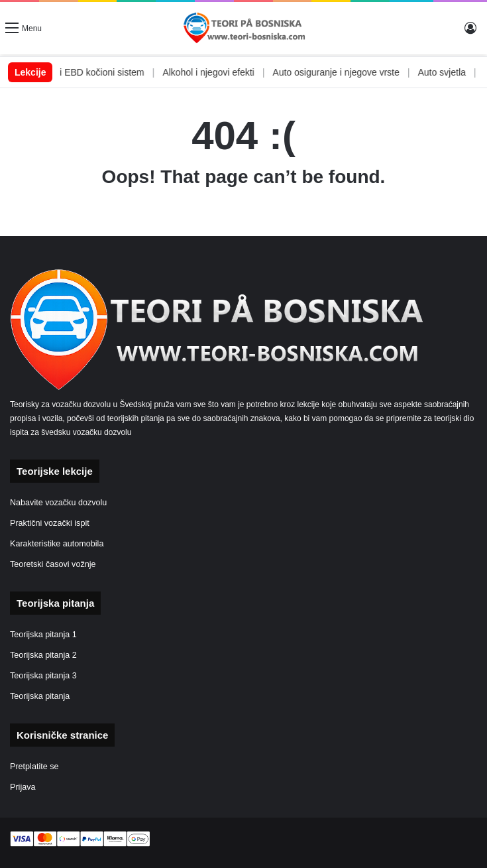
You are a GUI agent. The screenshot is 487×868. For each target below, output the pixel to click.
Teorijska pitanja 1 (43, 635)
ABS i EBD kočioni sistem (105, 72)
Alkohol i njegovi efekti (222, 72)
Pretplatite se (34, 767)
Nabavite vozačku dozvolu (58, 503)
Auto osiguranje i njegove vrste (350, 72)
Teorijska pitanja (40, 696)
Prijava (23, 787)
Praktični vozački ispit (50, 523)
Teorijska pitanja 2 (43, 655)
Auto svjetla (456, 72)
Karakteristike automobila (57, 544)
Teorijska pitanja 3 (43, 676)
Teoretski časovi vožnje (53, 564)
